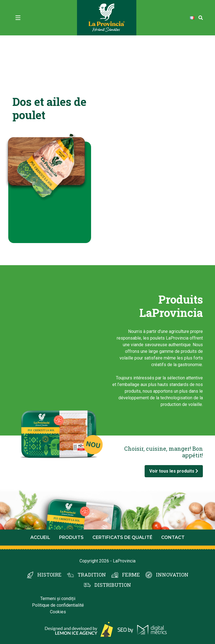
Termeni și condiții (58, 599)
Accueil (40, 537)
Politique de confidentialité (58, 605)
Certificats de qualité (122, 537)
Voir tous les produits (174, 471)
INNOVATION (172, 575)
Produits (71, 537)
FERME (131, 575)
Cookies (58, 612)
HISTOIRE (49, 575)
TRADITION (92, 575)
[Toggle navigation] (18, 18)
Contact (173, 537)
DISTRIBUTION (113, 585)
